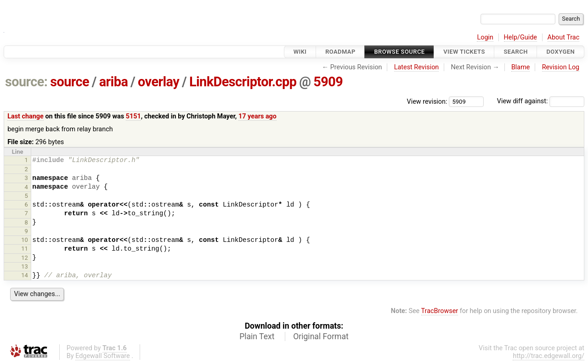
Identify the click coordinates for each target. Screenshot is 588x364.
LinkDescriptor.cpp (243, 82)
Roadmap (340, 52)
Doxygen (560, 52)
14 (25, 275)
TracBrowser (440, 311)
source (70, 82)
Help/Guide (520, 37)
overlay (158, 82)
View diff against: (541, 101)
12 (25, 258)
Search (515, 52)
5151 (133, 116)
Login (485, 37)
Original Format (321, 336)
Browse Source (399, 52)
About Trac (564, 37)
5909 (328, 82)
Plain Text (257, 336)
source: (26, 82)
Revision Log (561, 67)
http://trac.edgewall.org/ (548, 356)
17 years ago (257, 116)
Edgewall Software (103, 356)
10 (25, 240)
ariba (114, 82)
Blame (521, 67)
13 (25, 266)
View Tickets (464, 52)
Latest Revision (417, 67)
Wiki (300, 52)
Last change (25, 116)
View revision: (427, 101)
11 (25, 249)
